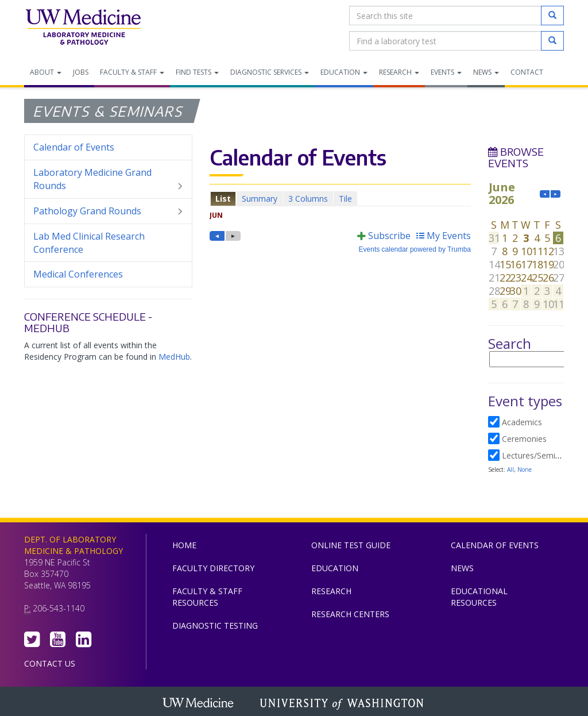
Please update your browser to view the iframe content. (340, 199)
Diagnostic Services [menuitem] (270, 72)
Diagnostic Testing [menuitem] (215, 625)
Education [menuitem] (344, 72)
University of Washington (343, 704)
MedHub (174, 357)
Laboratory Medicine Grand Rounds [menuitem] (108, 179)
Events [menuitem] (446, 72)
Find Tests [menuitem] (197, 72)
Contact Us (50, 663)
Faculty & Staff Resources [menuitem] (207, 597)
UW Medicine (199, 704)
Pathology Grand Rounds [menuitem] (108, 211)
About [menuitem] (46, 72)
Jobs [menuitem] (81, 72)
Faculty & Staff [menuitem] (132, 72)
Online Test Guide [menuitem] (351, 545)
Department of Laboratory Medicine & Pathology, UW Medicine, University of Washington (83, 28)
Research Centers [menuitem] (350, 614)
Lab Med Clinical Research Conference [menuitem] (89, 243)
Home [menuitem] (184, 545)
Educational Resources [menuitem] (479, 597)
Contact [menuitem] (527, 72)
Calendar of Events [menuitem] (74, 147)
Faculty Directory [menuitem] (213, 568)
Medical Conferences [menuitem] (78, 274)
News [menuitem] (486, 72)
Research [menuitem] (399, 72)
